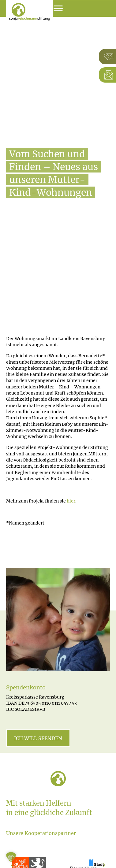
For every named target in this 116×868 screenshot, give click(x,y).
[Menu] (58, 9)
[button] (11, 857)
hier (71, 501)
